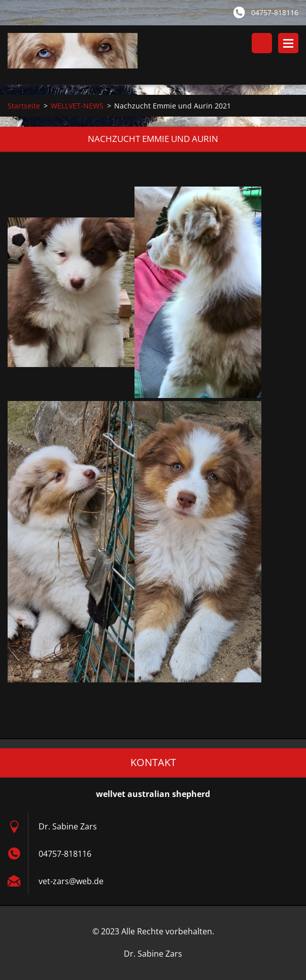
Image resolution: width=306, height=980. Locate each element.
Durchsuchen (262, 43)
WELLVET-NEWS (77, 106)
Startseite (24, 106)
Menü (288, 43)
